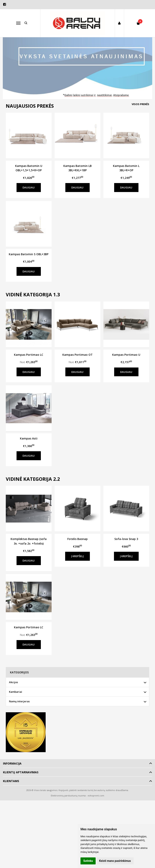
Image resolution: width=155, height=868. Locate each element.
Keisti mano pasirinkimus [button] (115, 861)
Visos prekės (140, 104)
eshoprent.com (96, 796)
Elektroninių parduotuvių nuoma (68, 796)
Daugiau (29, 187)
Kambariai (16, 692)
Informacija (12, 763)
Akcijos (13, 682)
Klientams (11, 781)
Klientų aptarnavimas (21, 772)
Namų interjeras (19, 701)
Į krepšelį (77, 556)
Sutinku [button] (88, 861)
